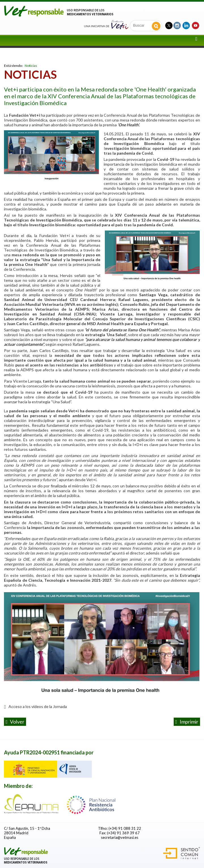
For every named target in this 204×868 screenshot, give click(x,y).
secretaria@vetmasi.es (120, 837)
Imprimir (187, 722)
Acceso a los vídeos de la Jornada (35, 706)
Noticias (31, 66)
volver (15, 722)
